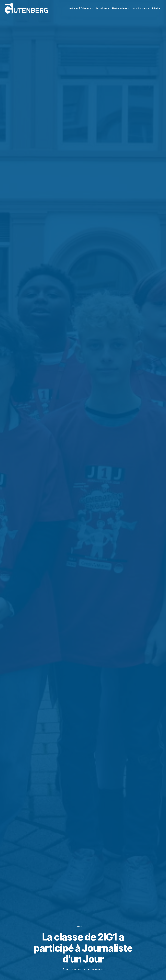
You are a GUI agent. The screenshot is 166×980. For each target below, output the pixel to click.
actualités (83, 927)
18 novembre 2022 (95, 969)
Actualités (157, 8)
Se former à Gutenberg (80, 8)
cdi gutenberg (75, 969)
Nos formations (120, 8)
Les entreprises (139, 8)
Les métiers (102, 8)
